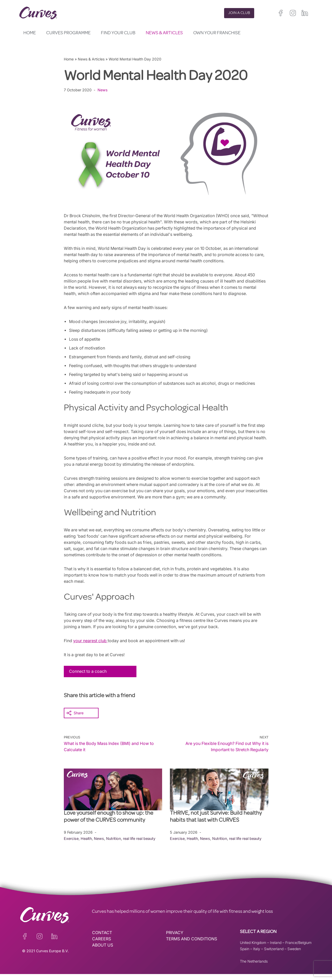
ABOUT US (103, 951)
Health (86, 844)
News (103, 90)
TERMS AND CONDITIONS (192, 945)
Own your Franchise (217, 33)
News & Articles (164, 33)
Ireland (276, 948)
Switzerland (274, 955)
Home (30, 33)
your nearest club (91, 647)
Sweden (294, 955)
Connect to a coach (88, 677)
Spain (245, 955)
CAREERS (102, 945)
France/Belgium (298, 948)
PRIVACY (175, 939)
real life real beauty (140, 844)
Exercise (71, 844)
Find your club (118, 33)
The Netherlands (254, 967)
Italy (257, 955)
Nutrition (114, 844)
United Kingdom (253, 948)
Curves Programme (68, 33)
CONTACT (102, 939)
